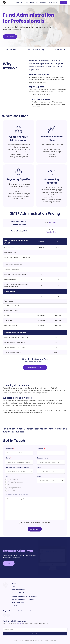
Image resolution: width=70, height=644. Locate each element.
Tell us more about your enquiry (17, 495)
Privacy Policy (20, 623)
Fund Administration (32, 2)
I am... (8, 476)
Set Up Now (53, 223)
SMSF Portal (60, 50)
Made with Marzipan (51, 640)
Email (39, 467)
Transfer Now (51, 232)
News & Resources (45, 2)
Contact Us (54, 2)
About (22, 2)
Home (17, 2)
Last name (41, 449)
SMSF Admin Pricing (36, 50)
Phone (8, 458)
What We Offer (11, 50)
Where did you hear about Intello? (17, 467)
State (39, 476)
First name (10, 449)
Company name (42, 458)
